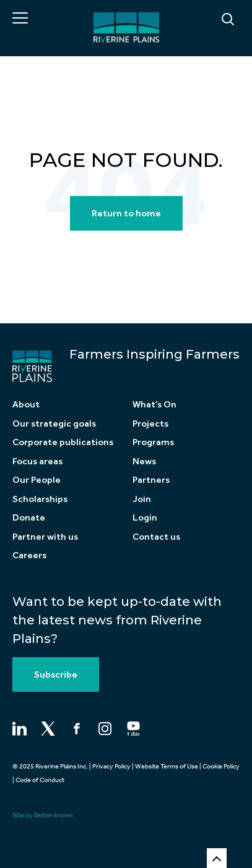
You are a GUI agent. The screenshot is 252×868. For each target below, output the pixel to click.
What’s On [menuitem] (154, 404)
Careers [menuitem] (29, 555)
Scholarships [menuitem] (40, 499)
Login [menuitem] (145, 517)
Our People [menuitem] (37, 480)
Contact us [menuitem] (156, 537)
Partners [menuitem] (151, 480)
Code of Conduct (40, 780)
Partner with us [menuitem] (45, 537)
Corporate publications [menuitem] (63, 442)
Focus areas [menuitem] (37, 461)
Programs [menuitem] (153, 442)
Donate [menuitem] (29, 517)
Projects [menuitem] (150, 423)
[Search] (197, 20)
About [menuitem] (26, 404)
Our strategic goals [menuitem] (54, 423)
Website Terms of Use (167, 766)
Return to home (126, 213)
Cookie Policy (221, 766)
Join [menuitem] (142, 499)
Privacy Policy (111, 766)
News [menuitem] (144, 461)
